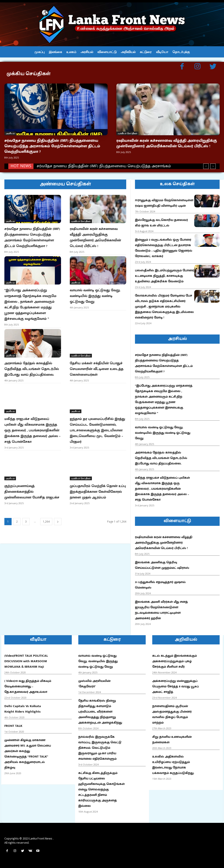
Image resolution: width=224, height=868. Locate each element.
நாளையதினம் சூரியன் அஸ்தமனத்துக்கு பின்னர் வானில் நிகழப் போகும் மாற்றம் (172, 714)
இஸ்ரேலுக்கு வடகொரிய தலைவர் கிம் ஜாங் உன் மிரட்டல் (161, 223)
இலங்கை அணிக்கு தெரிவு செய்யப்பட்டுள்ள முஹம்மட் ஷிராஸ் (162, 565)
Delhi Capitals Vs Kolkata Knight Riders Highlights (23, 709)
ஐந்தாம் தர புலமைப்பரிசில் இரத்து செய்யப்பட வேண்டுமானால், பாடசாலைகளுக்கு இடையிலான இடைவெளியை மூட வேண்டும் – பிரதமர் (97, 430)
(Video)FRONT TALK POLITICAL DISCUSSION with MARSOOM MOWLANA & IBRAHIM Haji (26, 661)
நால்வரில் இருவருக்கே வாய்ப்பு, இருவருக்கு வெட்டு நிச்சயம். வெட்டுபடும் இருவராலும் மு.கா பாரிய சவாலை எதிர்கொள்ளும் (100, 748)
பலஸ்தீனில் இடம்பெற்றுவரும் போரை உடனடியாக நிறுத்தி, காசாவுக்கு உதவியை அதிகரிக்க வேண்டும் (164, 276)
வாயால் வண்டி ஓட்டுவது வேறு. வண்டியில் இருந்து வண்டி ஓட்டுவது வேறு (95, 296)
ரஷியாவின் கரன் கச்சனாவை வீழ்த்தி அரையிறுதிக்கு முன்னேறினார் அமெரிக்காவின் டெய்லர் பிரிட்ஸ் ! (167, 143)
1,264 (46, 522)
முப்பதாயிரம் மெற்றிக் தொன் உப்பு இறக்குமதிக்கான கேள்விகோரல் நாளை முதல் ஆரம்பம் (98, 492)
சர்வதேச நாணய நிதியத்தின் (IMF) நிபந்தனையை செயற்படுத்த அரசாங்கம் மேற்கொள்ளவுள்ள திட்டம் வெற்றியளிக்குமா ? (52, 146)
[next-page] (58, 522)
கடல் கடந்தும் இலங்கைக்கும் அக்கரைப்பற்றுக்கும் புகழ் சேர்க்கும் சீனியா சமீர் (175, 661)
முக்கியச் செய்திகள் (127, 133)
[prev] (206, 166)
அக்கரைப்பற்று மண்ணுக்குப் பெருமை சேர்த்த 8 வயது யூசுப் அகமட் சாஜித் (176, 686)
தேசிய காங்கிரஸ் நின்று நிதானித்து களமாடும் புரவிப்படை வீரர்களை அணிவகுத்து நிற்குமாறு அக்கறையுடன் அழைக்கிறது (100, 712)
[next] (213, 166)
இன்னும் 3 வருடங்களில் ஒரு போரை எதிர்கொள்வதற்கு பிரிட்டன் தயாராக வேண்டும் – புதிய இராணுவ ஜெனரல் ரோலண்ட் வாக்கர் (164, 248)
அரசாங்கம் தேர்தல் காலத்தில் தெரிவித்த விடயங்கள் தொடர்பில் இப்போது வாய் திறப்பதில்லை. (32, 369)
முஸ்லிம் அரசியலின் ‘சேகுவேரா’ (94, 684)
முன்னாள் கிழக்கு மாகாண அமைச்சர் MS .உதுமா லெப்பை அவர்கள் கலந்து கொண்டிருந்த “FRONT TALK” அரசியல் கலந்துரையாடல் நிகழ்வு (28, 754)
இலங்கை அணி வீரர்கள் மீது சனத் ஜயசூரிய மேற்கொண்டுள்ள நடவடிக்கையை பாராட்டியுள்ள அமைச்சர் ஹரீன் (161, 610)
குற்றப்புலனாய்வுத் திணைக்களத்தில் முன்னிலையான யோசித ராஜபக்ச (32, 492)
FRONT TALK (13, 726)
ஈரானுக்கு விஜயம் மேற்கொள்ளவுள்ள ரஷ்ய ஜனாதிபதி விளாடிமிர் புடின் (164, 203)
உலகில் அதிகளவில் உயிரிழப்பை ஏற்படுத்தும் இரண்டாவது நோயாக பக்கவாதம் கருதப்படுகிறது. (173, 765)
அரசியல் (10, 133)
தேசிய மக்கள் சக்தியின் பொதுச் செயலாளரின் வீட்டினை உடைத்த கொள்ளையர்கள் (97, 369)
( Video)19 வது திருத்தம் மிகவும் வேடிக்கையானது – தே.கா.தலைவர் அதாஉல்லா (28, 686)
